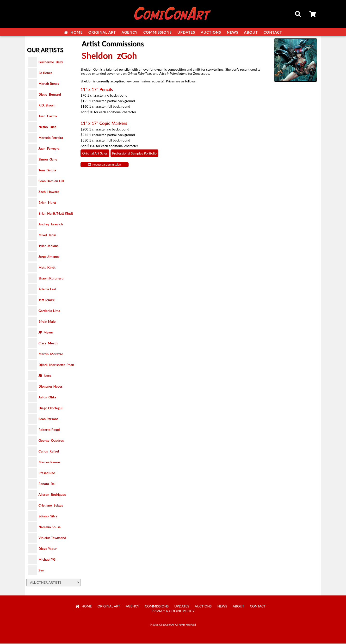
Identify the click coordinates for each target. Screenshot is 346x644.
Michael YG (47, 560)
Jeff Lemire (47, 300)
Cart (313, 15)
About (251, 32)
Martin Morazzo (51, 354)
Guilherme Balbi (51, 62)
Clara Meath (48, 344)
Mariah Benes (49, 84)
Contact (273, 32)
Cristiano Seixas (51, 506)
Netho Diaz (47, 127)
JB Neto (45, 376)
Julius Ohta (47, 398)
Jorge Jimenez (49, 257)
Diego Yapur (47, 549)
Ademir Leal (47, 289)
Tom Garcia (47, 170)
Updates (186, 32)
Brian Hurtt (47, 203)
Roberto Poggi (49, 430)
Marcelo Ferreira (51, 138)
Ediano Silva (48, 517)
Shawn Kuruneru (51, 279)
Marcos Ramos (49, 462)
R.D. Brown (47, 106)
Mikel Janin (47, 235)
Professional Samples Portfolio (134, 154)
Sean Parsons (48, 419)
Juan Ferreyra (49, 149)
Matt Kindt (47, 268)
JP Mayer (46, 333)
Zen (41, 571)
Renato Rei (47, 484)
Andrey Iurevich (51, 225)
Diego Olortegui (50, 408)
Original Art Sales (95, 154)
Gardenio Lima (49, 311)
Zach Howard (49, 192)
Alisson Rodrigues (52, 495)
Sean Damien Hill (51, 181)
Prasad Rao (47, 473)
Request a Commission (105, 165)
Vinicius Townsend (52, 538)
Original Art (102, 32)
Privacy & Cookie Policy (173, 611)
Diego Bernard (50, 95)
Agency (130, 32)
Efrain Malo (47, 322)
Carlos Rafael (49, 452)
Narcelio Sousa (49, 527)
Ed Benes (45, 73)
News (233, 32)
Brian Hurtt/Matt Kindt (56, 214)
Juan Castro (48, 116)
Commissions (157, 32)
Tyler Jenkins (48, 246)
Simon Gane (48, 160)
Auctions (211, 32)
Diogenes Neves (50, 387)
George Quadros (51, 441)
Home (73, 32)
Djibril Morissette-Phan (56, 365)
